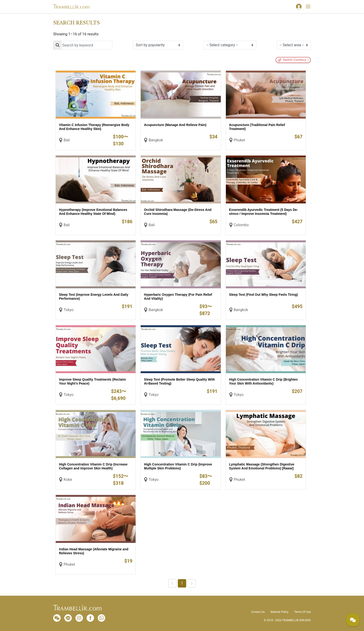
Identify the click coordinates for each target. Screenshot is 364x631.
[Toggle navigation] (308, 7)
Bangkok (156, 140)
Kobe (68, 480)
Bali (67, 140)
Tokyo (69, 310)
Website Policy (279, 612)
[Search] (83, 45)
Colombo (241, 225)
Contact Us (258, 612)
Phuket (239, 140)
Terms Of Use (302, 612)
